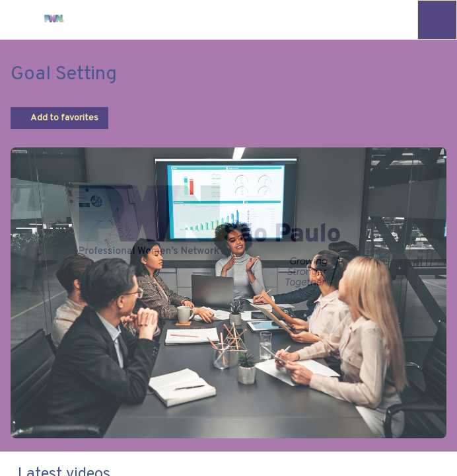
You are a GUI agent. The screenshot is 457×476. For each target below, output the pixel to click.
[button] (20, 20)
